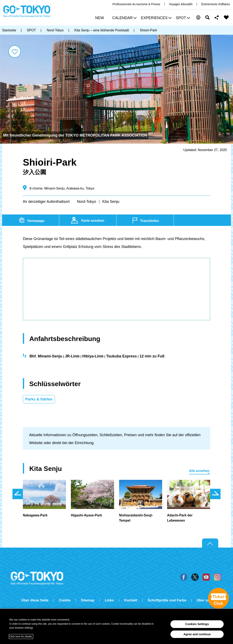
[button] (124, 18)
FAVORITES (226, 17)
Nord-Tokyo (86, 202)
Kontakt (131, 600)
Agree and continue (197, 634)
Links (109, 600)
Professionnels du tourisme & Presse (136, 4)
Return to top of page (210, 543)
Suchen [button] (207, 17)
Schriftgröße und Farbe (167, 600)
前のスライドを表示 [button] (18, 494)
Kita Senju (111, 202)
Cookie (65, 600)
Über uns (204, 600)
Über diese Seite (35, 600)
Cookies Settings (197, 624)
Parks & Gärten (39, 399)
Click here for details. (21, 637)
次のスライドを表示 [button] (215, 494)
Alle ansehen (199, 471)
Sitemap (88, 600)
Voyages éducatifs (181, 4)
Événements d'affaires (216, 4)
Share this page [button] (217, 17)
